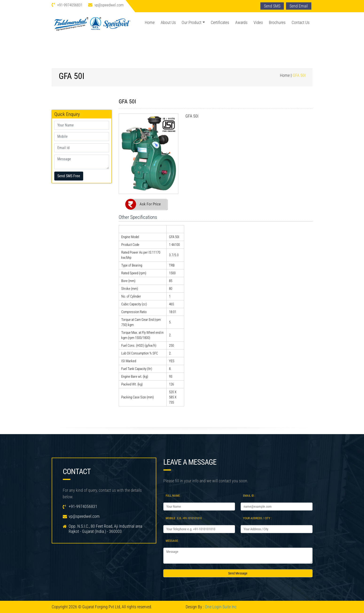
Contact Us (301, 22)
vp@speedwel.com (109, 5)
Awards (241, 22)
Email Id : (249, 496)
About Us (168, 22)
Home (150, 22)
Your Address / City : (257, 518)
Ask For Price (150, 204)
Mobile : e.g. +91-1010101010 (184, 518)
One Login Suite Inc (221, 607)
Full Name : (173, 496)
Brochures (277, 22)
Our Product (192, 22)
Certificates (220, 22)
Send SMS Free (69, 176)
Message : (172, 541)
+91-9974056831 (70, 5)
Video (258, 22)
